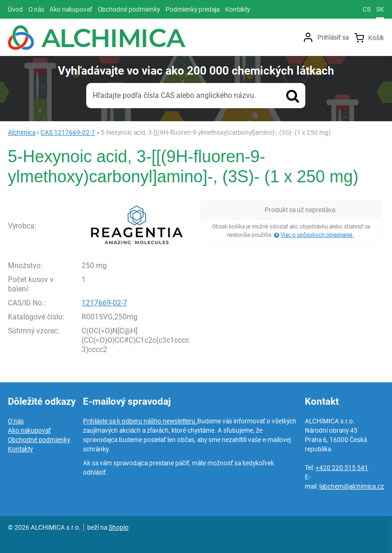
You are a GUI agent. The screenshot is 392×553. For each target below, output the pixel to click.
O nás (16, 421)
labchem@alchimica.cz (352, 486)
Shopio (119, 527)
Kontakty (20, 449)
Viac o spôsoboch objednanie (317, 235)
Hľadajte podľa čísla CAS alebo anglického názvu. (174, 95)
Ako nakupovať (29, 430)
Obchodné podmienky (39, 440)
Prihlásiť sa (333, 37)
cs (367, 9)
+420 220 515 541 (342, 468)
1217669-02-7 (104, 303)
